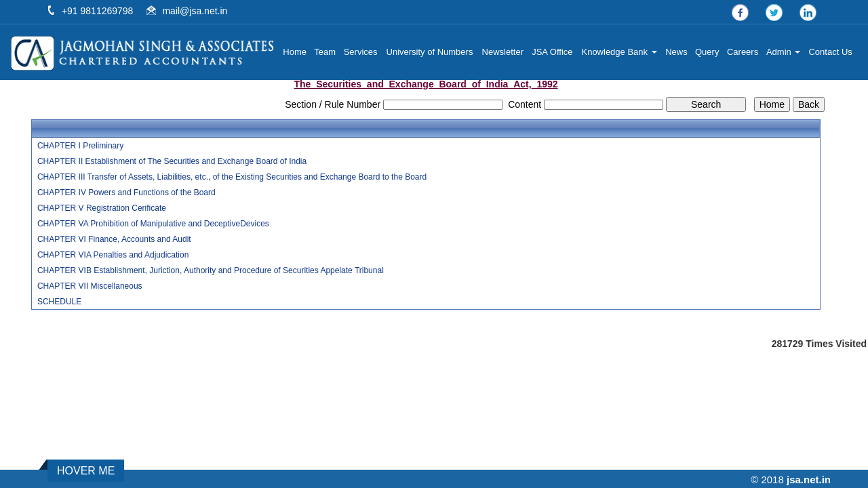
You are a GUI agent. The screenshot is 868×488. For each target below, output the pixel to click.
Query (708, 52)
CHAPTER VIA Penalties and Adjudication (113, 255)
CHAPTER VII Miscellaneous (90, 286)
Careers (743, 52)
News (678, 52)
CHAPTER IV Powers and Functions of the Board (126, 192)
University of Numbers (432, 52)
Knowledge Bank (621, 52)
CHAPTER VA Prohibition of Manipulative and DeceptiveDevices (153, 224)
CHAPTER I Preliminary (80, 146)
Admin (784, 52)
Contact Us (831, 52)
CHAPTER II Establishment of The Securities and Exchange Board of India (172, 161)
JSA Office (554, 52)
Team (328, 52)
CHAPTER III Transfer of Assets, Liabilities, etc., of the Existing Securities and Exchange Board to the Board (232, 177)
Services (363, 52)
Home (298, 52)
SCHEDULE (59, 302)
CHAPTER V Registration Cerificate (102, 208)
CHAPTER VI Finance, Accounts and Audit (114, 239)
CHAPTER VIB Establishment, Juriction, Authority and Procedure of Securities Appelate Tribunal (211, 270)
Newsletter (505, 52)
